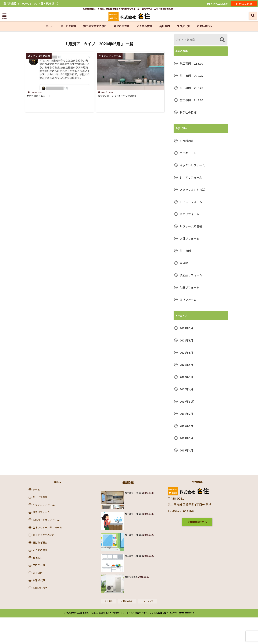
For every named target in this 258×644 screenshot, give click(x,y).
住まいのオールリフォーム (47, 539)
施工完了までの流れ (95, 26)
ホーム (50, 26)
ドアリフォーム (189, 214)
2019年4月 (186, 450)
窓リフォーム (188, 300)
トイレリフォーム (191, 202)
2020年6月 (186, 365)
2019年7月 (186, 414)
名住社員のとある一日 (43, 96)
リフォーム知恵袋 (191, 226)
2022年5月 (186, 328)
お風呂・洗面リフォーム (46, 529)
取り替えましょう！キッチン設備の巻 (125, 96)
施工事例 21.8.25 (191, 76)
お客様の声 (187, 141)
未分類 (184, 263)
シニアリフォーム (191, 177)
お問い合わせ (244, 3)
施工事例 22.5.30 (191, 63)
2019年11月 (187, 401)
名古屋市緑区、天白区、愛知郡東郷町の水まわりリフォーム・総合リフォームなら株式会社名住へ (122, 639)
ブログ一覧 (183, 26)
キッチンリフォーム (192, 165)
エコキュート (188, 153)
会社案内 (164, 26)
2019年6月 (186, 426)
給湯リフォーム (41, 519)
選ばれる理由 (122, 26)
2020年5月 (186, 377)
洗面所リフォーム (191, 275)
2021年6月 (186, 353)
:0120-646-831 (218, 3)
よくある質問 (144, 26)
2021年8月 (186, 340)
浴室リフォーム (189, 287)
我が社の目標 (188, 112)
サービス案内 (68, 26)
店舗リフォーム (189, 239)
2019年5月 (186, 438)
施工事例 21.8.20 (191, 100)
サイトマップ (149, 627)
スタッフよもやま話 (192, 190)
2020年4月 (186, 389)
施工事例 (185, 251)
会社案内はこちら (197, 522)
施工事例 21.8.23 (191, 88)
